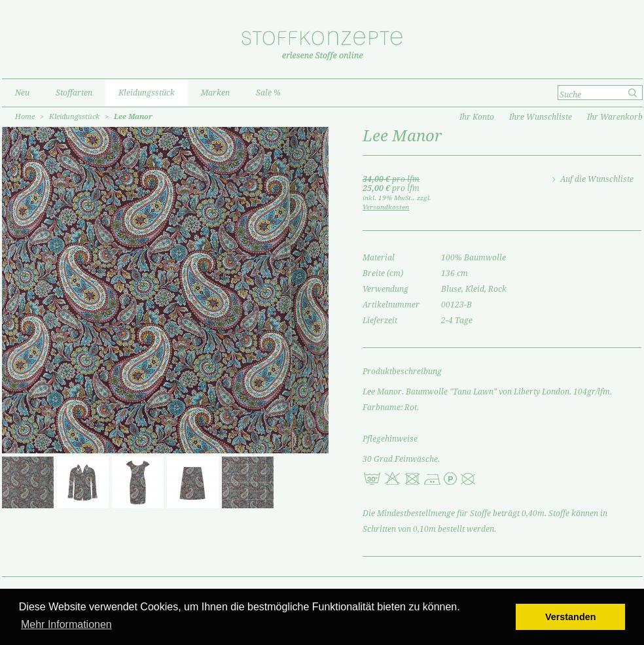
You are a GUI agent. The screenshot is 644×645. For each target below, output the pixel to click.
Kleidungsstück (74, 117)
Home (25, 117)
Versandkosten (386, 207)
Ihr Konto (477, 117)
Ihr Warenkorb (615, 117)
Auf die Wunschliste (597, 179)
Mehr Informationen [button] (66, 624)
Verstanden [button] (571, 617)
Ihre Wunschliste (541, 117)
